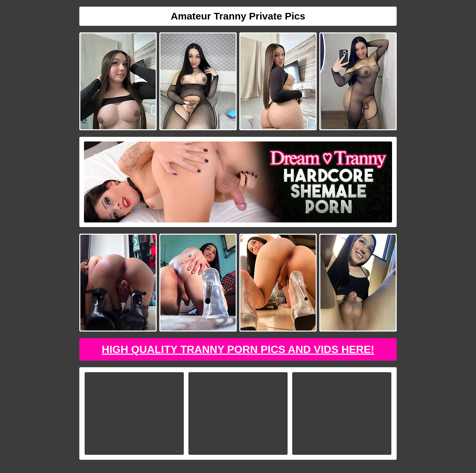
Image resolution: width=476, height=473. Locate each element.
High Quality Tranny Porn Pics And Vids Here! (238, 349)
